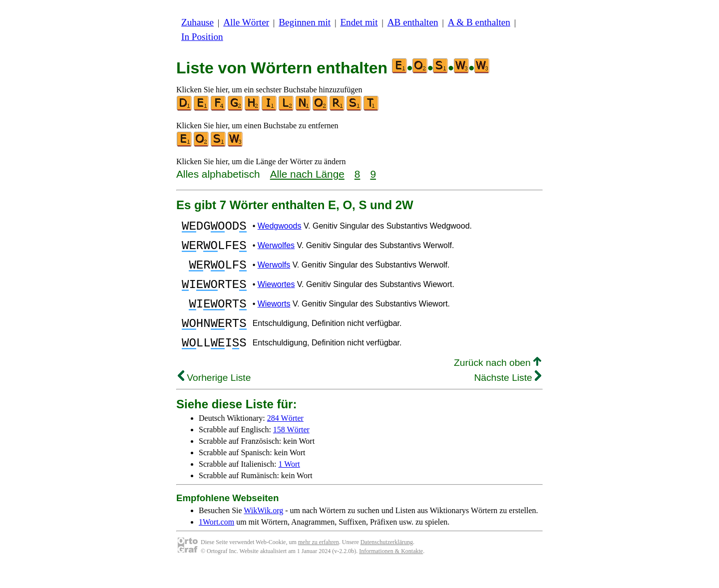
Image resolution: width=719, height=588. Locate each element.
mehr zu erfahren (319, 563)
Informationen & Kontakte (391, 572)
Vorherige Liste (214, 399)
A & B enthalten (479, 22)
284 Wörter (285, 439)
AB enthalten (413, 22)
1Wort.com (216, 543)
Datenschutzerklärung (387, 563)
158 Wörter (291, 450)
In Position (202, 37)
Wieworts (274, 317)
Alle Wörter (246, 22)
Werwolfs (274, 272)
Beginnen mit (305, 22)
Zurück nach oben (498, 384)
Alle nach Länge (307, 174)
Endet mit (359, 22)
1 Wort (289, 485)
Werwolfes (276, 250)
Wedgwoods (280, 227)
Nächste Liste (508, 399)
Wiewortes (276, 295)
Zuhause (197, 22)
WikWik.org (263, 531)
